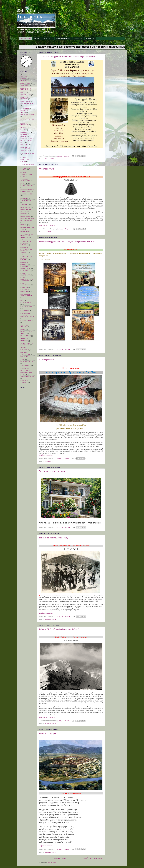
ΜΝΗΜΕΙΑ (24, 214)
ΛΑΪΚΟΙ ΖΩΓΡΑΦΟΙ (27, 201)
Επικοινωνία (78, 38)
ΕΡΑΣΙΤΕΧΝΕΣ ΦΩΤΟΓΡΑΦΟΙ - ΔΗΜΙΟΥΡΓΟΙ (26, 149)
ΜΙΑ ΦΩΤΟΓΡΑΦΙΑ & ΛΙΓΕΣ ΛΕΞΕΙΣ (27, 211)
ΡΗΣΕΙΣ (23, 329)
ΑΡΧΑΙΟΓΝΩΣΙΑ (26, 95)
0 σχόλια (67, 156)
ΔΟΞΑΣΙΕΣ (24, 127)
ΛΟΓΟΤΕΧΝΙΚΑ (25, 207)
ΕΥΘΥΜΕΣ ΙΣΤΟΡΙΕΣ (27, 153)
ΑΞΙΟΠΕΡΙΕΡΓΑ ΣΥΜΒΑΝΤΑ (26, 89)
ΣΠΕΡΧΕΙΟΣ (25, 338)
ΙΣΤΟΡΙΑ (23, 183)
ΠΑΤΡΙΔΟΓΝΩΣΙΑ (50, 619)
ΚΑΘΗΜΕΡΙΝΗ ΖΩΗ (27, 194)
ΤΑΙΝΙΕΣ (23, 347)
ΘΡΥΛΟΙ (23, 172)
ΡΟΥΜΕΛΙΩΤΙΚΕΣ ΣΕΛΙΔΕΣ (26, 333)
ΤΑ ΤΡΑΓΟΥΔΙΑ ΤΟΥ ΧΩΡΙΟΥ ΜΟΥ (27, 344)
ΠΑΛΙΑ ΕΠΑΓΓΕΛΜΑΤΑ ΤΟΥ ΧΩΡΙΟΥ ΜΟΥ (27, 279)
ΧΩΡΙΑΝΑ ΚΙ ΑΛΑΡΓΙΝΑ (24, 382)
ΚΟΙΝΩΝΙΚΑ (24, 198)
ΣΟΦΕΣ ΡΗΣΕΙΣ (26, 336)
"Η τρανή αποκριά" (47, 360)
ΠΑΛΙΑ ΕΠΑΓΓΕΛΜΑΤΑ (26, 274)
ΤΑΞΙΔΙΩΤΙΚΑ (25, 350)
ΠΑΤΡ (22, 300)
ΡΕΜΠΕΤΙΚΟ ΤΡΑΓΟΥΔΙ (25, 326)
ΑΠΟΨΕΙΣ (24, 92)
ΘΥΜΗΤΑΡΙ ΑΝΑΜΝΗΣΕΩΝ (26, 180)
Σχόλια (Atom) (52, 863)
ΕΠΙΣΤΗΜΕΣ (25, 145)
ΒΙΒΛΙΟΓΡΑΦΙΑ (25, 101)
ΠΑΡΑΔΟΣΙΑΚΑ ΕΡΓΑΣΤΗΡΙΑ (25, 291)
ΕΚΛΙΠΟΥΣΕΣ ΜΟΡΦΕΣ (25, 136)
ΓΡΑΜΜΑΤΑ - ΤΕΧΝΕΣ (25, 111)
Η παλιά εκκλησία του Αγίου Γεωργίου (55, 538)
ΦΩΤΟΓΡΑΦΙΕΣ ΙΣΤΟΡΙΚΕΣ (25, 369)
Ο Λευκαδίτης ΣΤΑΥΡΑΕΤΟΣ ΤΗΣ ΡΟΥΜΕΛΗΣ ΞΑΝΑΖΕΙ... (26, 257)
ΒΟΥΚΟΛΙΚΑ (25, 108)
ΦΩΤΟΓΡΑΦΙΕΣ (25, 366)
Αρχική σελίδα (26, 38)
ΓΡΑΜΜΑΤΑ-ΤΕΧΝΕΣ (27, 119)
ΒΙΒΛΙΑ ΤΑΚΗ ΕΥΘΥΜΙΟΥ (25, 98)
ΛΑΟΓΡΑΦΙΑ (49, 232)
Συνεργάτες (90, 38)
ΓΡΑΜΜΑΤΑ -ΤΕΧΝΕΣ (27, 115)
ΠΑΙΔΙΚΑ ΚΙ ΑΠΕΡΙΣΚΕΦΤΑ (25, 268)
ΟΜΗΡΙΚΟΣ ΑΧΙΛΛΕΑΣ (24, 263)
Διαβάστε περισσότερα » (47, 226)
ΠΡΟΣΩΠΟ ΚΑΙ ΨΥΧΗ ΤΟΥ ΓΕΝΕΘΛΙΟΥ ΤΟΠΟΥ (27, 315)
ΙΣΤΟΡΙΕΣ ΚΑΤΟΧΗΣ (27, 186)
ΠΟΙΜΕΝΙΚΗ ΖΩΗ (26, 307)
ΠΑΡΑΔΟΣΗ (24, 287)
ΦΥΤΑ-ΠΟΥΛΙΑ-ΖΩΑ (27, 362)
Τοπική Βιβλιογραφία (63, 38)
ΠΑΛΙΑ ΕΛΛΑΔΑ (26, 271)
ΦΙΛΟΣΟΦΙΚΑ (25, 357)
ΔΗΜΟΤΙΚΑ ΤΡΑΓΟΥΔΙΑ (24, 124)
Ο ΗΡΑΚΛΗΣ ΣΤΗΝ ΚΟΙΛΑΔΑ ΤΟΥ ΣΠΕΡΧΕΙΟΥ (27, 236)
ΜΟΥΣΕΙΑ (24, 225)
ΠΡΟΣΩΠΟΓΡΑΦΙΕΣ (27, 321)
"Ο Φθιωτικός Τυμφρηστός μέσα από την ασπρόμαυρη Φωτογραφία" (68, 57)
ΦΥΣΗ (22, 359)
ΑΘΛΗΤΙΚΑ (24, 81)
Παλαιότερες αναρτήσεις (92, 858)
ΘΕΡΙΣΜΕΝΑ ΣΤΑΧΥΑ (27, 164)
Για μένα (37, 38)
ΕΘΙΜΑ (23, 130)
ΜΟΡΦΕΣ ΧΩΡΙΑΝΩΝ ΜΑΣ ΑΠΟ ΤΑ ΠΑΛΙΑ (27, 220)
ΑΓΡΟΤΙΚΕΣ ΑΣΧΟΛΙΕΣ (24, 77)
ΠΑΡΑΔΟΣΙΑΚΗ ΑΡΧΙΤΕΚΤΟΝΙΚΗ (26, 295)
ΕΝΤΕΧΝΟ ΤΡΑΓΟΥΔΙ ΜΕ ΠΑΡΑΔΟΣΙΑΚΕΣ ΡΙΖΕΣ (27, 141)
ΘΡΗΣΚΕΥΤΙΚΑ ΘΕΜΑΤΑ (25, 169)
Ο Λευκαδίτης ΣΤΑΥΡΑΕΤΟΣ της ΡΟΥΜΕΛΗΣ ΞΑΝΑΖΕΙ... (26, 242)
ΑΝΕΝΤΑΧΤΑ (25, 86)
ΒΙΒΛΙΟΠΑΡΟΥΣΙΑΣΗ (27, 104)
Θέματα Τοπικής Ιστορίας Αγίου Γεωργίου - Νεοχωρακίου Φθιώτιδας (67, 242)
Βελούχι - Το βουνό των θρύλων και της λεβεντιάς (60, 629)
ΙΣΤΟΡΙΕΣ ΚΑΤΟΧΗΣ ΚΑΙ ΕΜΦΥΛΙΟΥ (27, 191)
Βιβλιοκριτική (48, 38)
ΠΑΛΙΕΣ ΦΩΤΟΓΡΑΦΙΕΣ (25, 284)
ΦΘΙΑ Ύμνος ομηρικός (49, 733)
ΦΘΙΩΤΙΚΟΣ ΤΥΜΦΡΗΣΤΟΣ (25, 353)
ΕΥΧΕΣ (23, 157)
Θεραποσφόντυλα (47, 169)
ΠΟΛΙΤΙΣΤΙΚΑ (25, 311)
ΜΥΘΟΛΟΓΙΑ (25, 232)
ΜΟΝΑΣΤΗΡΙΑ (25, 216)
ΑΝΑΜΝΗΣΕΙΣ (25, 83)
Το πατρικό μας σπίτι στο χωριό (52, 471)
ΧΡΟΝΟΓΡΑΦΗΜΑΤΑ (27, 377)
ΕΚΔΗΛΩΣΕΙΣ (49, 159)
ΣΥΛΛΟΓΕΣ (24, 341)
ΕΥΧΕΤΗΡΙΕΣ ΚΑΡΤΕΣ (25, 161)
